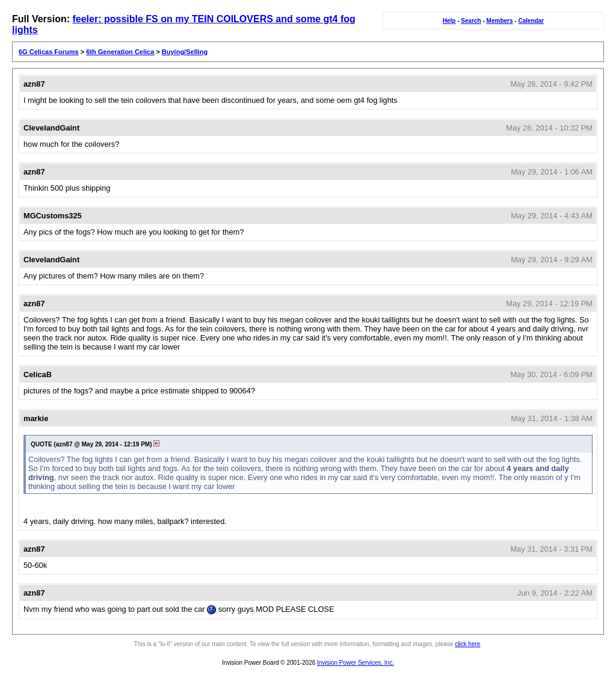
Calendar (531, 21)
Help (449, 21)
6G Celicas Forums (49, 52)
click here (467, 644)
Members (500, 21)
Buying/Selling (185, 52)
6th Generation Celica (120, 52)
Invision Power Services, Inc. (356, 663)
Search (471, 21)
